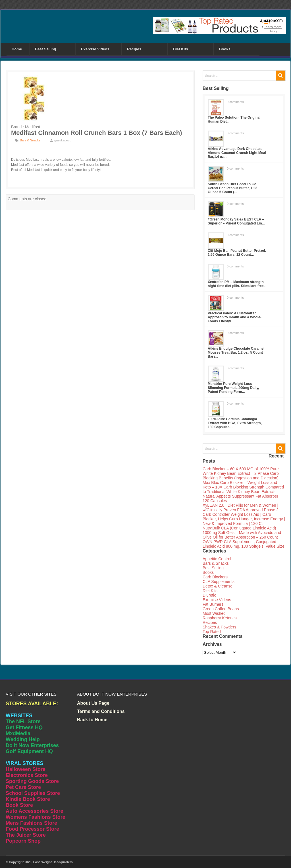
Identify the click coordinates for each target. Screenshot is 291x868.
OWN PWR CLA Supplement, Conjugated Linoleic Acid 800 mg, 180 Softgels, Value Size (244, 544)
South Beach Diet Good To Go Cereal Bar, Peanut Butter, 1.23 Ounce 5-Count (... (232, 188)
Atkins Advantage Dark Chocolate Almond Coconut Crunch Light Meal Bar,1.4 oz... (237, 153)
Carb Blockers (215, 577)
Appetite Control (217, 559)
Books (225, 49)
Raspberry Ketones (220, 618)
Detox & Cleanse (218, 586)
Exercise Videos (95, 49)
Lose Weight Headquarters (53, 862)
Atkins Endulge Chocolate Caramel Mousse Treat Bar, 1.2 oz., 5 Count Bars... (236, 352)
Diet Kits (181, 49)
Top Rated (212, 632)
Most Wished (214, 613)
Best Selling (45, 49)
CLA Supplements (219, 582)
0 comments (235, 102)
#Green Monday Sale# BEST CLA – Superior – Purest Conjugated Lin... (236, 221)
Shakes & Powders (219, 627)
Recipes (134, 49)
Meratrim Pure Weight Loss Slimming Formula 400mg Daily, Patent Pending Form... (233, 388)
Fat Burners (213, 604)
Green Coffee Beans (221, 609)
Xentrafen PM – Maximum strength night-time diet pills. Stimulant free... (237, 284)
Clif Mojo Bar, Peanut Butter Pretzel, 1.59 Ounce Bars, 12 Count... (237, 253)
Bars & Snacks (30, 140)
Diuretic (209, 595)
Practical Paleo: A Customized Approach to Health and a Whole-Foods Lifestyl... (235, 317)
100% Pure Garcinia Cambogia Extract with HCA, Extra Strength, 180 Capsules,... (235, 423)
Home (17, 49)
